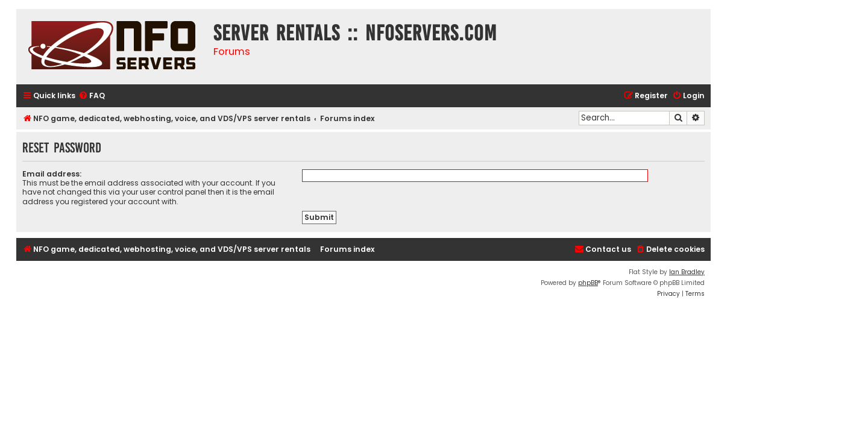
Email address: (52, 174)
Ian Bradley (687, 272)
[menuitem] (92, 96)
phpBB (588, 283)
